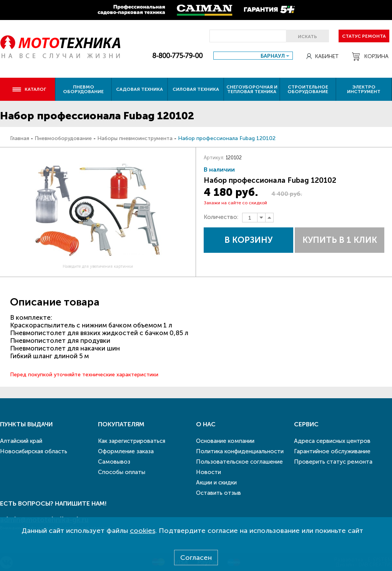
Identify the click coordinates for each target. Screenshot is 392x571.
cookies (143, 531)
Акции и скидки (216, 483)
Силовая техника (196, 89)
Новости (208, 472)
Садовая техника (140, 89)
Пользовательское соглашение (239, 462)
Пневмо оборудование (83, 89)
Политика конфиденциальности (240, 451)
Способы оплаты (122, 472)
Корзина (370, 57)
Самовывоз (114, 462)
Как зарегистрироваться (132, 441)
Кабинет (322, 56)
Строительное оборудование (308, 89)
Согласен (196, 558)
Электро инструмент (364, 89)
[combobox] (253, 56)
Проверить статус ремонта (333, 462)
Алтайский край (21, 441)
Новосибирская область (34, 451)
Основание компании (225, 441)
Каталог (29, 89)
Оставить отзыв (218, 493)
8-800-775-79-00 (177, 56)
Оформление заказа (126, 451)
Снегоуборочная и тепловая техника (252, 89)
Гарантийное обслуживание (332, 451)
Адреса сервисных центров (332, 441)
